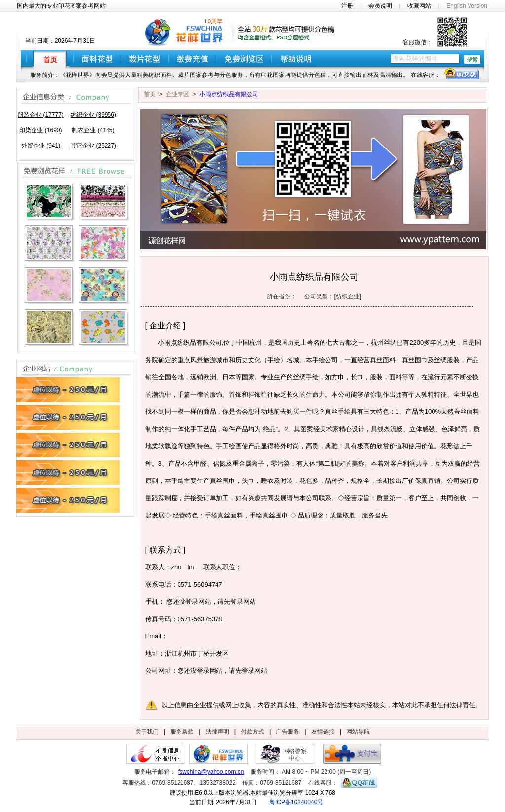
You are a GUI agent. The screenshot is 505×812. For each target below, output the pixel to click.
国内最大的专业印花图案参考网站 (61, 6)
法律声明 (217, 732)
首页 (150, 94)
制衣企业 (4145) (93, 130)
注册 (347, 6)
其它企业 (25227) (93, 146)
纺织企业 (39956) (93, 115)
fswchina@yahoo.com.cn (211, 772)
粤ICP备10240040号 (296, 802)
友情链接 (323, 732)
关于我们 (147, 732)
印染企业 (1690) (40, 130)
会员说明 (380, 6)
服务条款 (182, 732)
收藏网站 (419, 6)
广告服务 (288, 732)
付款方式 (252, 732)
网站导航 (358, 732)
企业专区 (178, 94)
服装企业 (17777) (41, 115)
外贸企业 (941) (41, 146)
